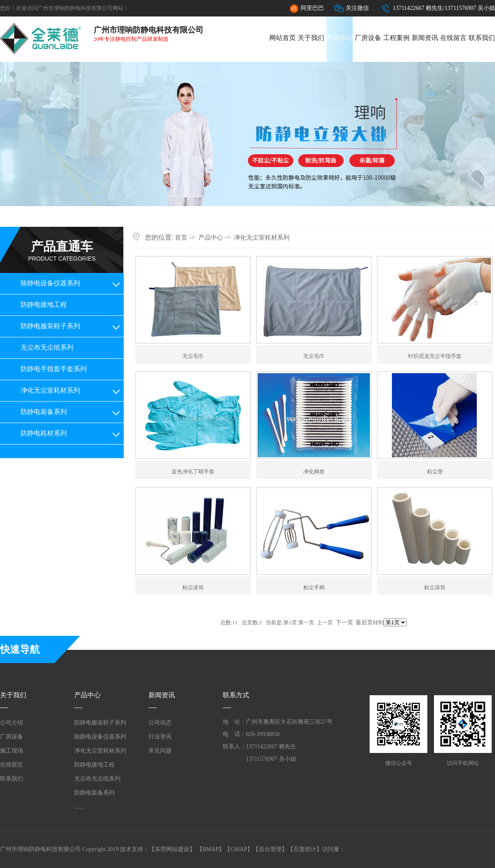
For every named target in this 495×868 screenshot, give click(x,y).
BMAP (211, 849)
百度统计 (305, 849)
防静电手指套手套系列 (54, 369)
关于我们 (311, 38)
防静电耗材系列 (44, 433)
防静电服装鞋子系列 (50, 326)
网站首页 (283, 38)
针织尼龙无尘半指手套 (435, 356)
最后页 (364, 622)
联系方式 (236, 695)
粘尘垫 (435, 472)
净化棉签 (314, 472)
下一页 (344, 622)
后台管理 (270, 849)
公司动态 (160, 723)
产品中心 (339, 38)
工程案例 (396, 38)
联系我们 (482, 38)
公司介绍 (12, 723)
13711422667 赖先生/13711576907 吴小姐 (438, 9)
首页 (181, 238)
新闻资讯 (425, 38)
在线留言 (453, 38)
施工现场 (12, 751)
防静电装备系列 (44, 412)
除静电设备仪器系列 (50, 283)
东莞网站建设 (172, 849)
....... (79, 807)
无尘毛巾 (193, 356)
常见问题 (160, 751)
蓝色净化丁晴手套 (193, 472)
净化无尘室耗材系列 (50, 390)
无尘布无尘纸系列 (47, 347)
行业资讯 (160, 737)
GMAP (238, 849)
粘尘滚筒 (193, 587)
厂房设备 (368, 38)
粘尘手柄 (314, 587)
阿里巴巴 (306, 9)
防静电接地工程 (44, 305)
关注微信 (351, 9)
